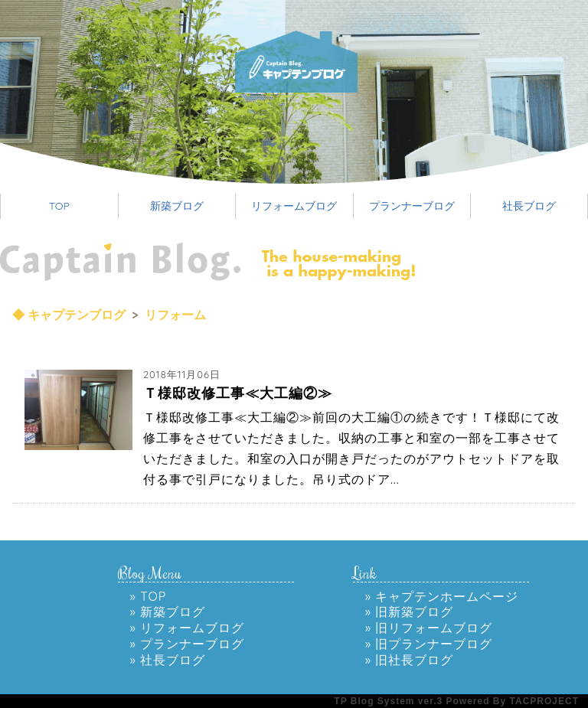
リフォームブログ (294, 206)
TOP (59, 206)
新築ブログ (177, 206)
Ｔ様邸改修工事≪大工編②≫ (238, 393)
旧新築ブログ (414, 612)
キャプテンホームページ (447, 596)
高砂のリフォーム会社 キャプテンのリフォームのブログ (323, 62)
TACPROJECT (544, 701)
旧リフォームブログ (434, 628)
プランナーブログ (412, 206)
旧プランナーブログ (434, 644)
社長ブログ (529, 206)
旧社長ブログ (414, 660)
